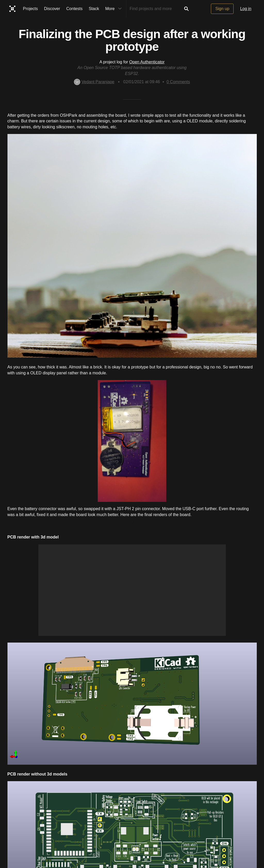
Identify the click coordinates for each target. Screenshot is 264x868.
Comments (178, 82)
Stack (94, 9)
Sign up (222, 9)
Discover (52, 9)
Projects (30, 9)
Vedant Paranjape (94, 82)
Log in (246, 9)
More (114, 9)
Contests (74, 9)
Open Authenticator (147, 62)
